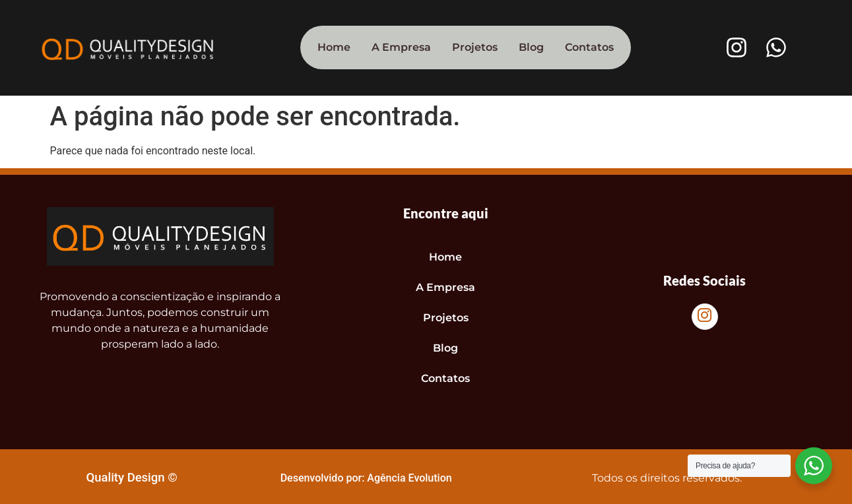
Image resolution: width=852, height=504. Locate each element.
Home (334, 47)
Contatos (589, 47)
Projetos (475, 47)
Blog (531, 47)
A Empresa (401, 47)
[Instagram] (705, 317)
